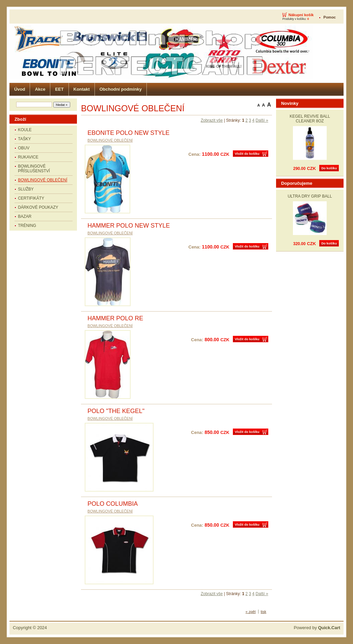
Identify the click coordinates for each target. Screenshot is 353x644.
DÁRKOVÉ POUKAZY (38, 207)
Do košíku (329, 168)
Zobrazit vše (212, 120)
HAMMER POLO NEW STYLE (129, 226)
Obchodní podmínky (121, 89)
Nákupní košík (301, 15)
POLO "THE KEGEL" (116, 411)
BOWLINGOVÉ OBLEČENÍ (43, 180)
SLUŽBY (26, 189)
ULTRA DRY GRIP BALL (310, 196)
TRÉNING (27, 226)
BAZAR (25, 216)
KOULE (25, 130)
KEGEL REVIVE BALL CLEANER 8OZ (310, 119)
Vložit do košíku (247, 154)
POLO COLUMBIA (113, 504)
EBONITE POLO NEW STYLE (128, 133)
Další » (262, 120)
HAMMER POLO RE (115, 318)
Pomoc (330, 17)
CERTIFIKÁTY (31, 198)
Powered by (317, 628)
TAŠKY (24, 139)
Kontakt (82, 89)
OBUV (24, 148)
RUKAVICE (28, 157)
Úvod (20, 89)
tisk (264, 612)
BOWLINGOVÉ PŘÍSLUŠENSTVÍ (34, 169)
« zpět (251, 612)
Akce (40, 89)
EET (59, 89)
